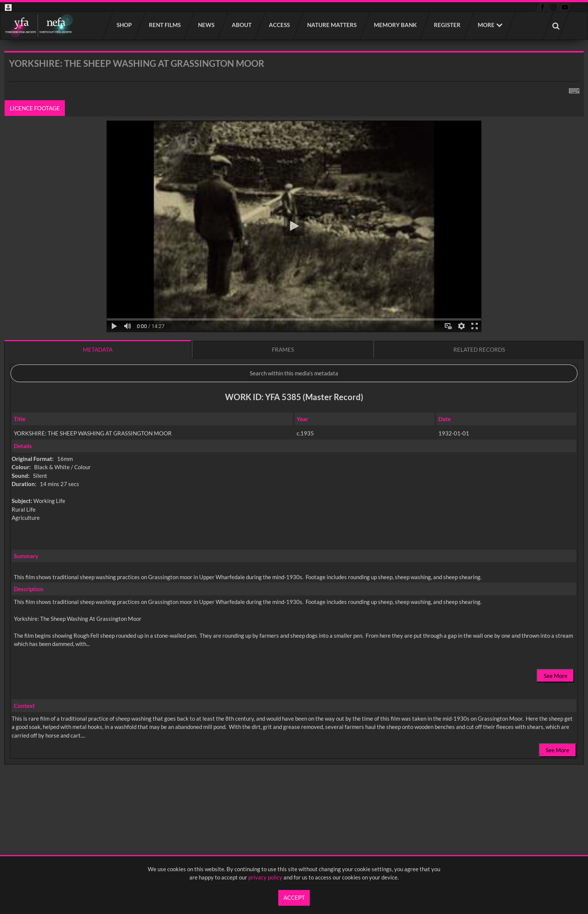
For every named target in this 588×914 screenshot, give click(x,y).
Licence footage (35, 108)
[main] (294, 428)
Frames (283, 349)
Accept (294, 897)
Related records (479, 349)
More (486, 25)
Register (448, 25)
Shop (124, 25)
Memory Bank (396, 25)
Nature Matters (332, 25)
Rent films (165, 25)
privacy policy (265, 877)
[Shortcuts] (574, 89)
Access (280, 25)
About (242, 25)
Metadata (98, 349)
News (207, 25)
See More (556, 676)
